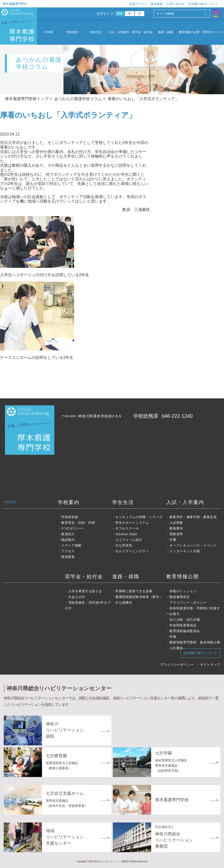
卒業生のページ (212, 32)
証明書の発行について (203, 4)
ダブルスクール (127, 528)
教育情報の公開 (189, 32)
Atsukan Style (126, 534)
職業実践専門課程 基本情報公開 (195, 642)
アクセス (68, 551)
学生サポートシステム (132, 523)
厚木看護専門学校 (15, 4)
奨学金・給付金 (142, 32)
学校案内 (72, 32)
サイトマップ (210, 665)
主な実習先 (124, 545)
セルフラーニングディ (132, 551)
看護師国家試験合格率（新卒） (139, 597)
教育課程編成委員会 (185, 631)
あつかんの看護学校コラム (78, 99)
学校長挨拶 (70, 517)
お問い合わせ (176, 4)
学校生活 (96, 32)
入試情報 (176, 523)
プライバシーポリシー (177, 665)
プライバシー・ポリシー (188, 603)
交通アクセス (138, 4)
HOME (49, 32)
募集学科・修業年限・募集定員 (193, 517)
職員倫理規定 (180, 597)
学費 (173, 540)
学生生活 (123, 502)
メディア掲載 (71, 545)
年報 (173, 637)
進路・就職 (165, 32)
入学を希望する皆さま (85, 591)
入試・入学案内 (119, 32)
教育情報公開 (183, 576)
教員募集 (157, 4)
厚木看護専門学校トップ (27, 99)
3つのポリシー (72, 528)
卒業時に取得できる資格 (134, 591)
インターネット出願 (185, 551)
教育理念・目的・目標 (78, 523)
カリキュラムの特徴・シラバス (139, 517)
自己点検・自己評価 (185, 620)
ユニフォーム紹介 (129, 540)
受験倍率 (176, 534)
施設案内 (68, 540)
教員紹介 (68, 534)
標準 (120, 14)
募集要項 (176, 528)
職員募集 (68, 557)
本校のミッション (183, 591)
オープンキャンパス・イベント (193, 545)
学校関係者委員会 (183, 625)
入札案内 (176, 648)
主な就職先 (124, 603)
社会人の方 (77, 597)
